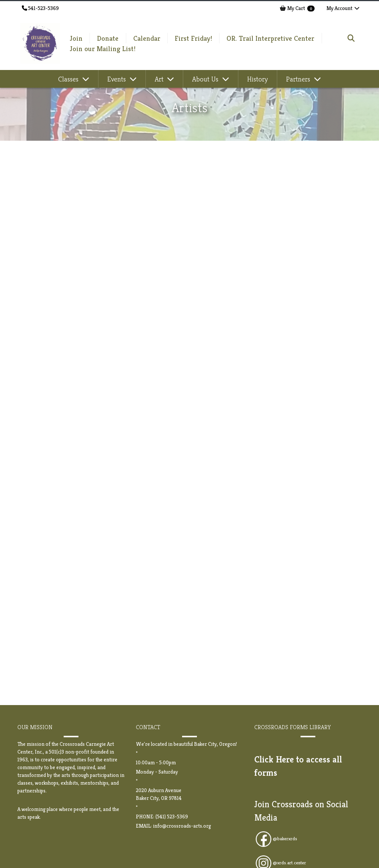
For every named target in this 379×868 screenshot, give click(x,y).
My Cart (297, 8)
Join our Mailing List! (103, 49)
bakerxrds (287, 839)
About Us (206, 79)
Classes (69, 79)
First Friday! (193, 38)
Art (160, 79)
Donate (108, 38)
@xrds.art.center (289, 863)
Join (76, 38)
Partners (299, 79)
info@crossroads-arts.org (182, 826)
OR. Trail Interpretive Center (270, 38)
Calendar (147, 38)
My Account (343, 8)
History (258, 79)
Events (118, 79)
